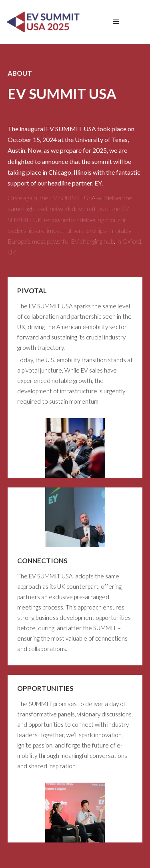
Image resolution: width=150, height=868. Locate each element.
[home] (42, 22)
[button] (116, 22)
